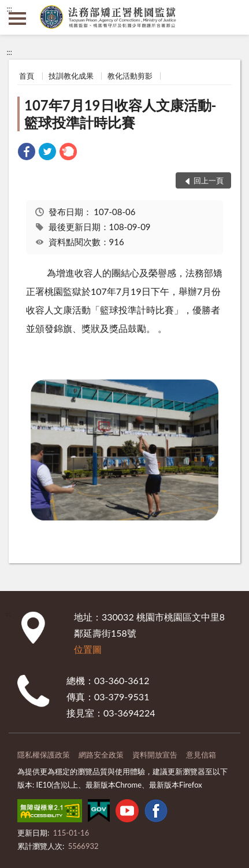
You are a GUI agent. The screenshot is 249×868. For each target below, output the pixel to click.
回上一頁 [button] (209, 180)
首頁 (27, 76)
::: (9, 9)
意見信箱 (201, 755)
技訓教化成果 (71, 76)
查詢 (232, 17)
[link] (27, 153)
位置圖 (88, 649)
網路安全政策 (101, 755)
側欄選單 (17, 19)
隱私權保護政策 (44, 755)
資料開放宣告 (155, 755)
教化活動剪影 (130, 76)
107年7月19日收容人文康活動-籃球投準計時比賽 (120, 114)
